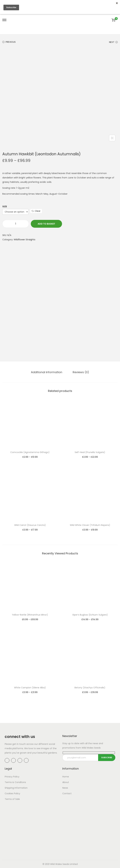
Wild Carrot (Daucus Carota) (30, 525)
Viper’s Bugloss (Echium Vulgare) (90, 615)
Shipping (9, 788)
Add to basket (46, 224)
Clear (36, 211)
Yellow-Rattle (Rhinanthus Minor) (30, 615)
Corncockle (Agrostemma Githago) (30, 452)
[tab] (47, 372)
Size (5, 206)
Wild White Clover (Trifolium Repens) (90, 525)
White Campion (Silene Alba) (30, 687)
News (65, 788)
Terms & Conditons (15, 782)
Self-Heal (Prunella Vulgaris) (90, 452)
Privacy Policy (12, 777)
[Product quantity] (16, 224)
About (66, 782)
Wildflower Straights (25, 240)
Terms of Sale (12, 799)
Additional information (47, 372)
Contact (67, 793)
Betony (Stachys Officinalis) (90, 687)
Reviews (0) (81, 372)
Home (66, 777)
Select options (30, 461)
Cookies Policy (12, 793)
